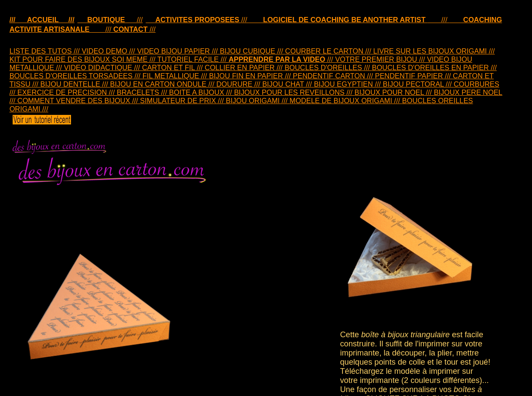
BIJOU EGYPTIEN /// (348, 84)
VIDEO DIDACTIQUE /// (103, 67)
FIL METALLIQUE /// (176, 76)
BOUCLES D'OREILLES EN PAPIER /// (434, 67)
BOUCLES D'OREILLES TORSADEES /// (76, 76)
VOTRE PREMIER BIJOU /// (381, 59)
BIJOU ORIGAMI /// (258, 101)
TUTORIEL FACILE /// (193, 59)
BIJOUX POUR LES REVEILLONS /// (294, 92)
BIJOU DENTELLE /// (75, 84)
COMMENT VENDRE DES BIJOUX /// (79, 101)
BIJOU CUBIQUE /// (252, 51)
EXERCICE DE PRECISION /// (67, 92)
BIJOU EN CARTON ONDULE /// (163, 84)
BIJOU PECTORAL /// (418, 84)
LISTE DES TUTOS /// (46, 51)
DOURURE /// (239, 84)
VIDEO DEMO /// (109, 51)
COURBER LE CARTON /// (329, 51)
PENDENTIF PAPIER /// (414, 76)
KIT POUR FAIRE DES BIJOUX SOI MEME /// (83, 59)
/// (110, 20)
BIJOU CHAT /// (288, 84)
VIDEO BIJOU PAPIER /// (179, 51)
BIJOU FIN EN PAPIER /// (251, 76)
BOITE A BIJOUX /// (202, 92)
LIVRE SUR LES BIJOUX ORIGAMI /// (434, 51)
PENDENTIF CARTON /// (334, 76)
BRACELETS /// (143, 92)
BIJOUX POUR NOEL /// (394, 92)
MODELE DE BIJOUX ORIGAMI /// (346, 101)
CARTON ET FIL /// (173, 67)
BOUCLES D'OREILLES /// (328, 67)
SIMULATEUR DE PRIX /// (183, 101)
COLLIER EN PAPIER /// (245, 67)
